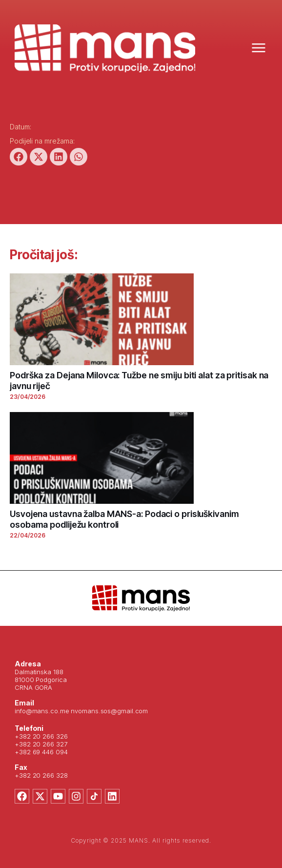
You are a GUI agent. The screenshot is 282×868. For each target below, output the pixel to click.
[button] (19, 157)
